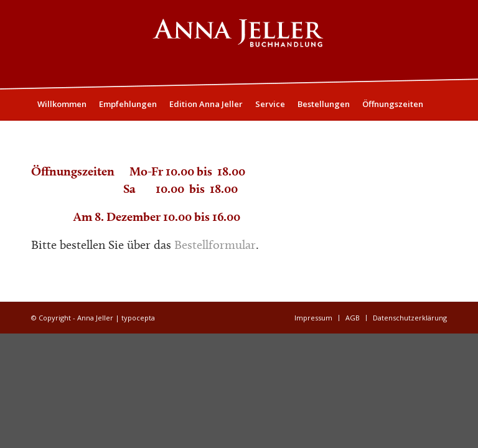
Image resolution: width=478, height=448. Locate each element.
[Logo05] (239, 44)
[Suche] (440, 135)
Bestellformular (215, 245)
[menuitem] (62, 104)
